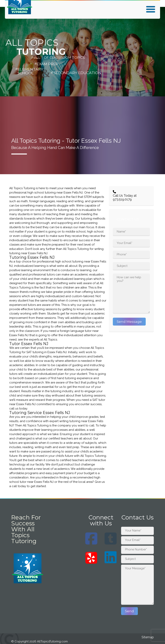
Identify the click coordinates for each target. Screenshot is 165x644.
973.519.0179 (122, 199)
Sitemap (148, 637)
